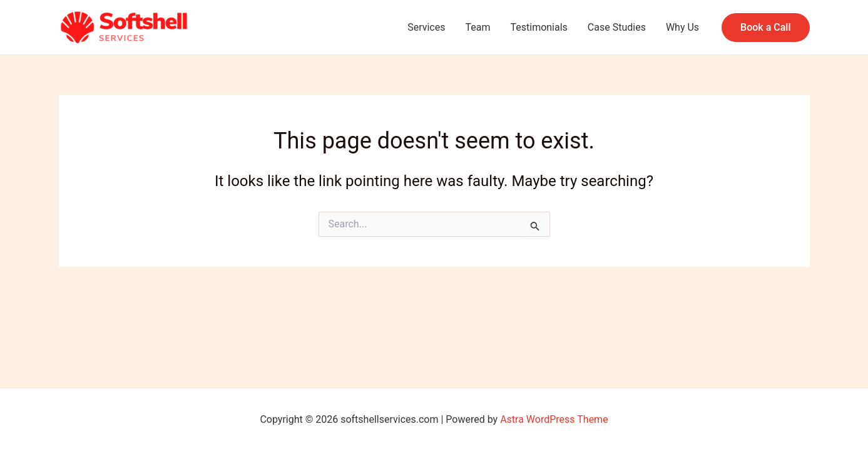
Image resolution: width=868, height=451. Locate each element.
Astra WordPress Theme (554, 419)
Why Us (682, 27)
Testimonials (539, 27)
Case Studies (617, 27)
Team (477, 27)
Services (426, 27)
